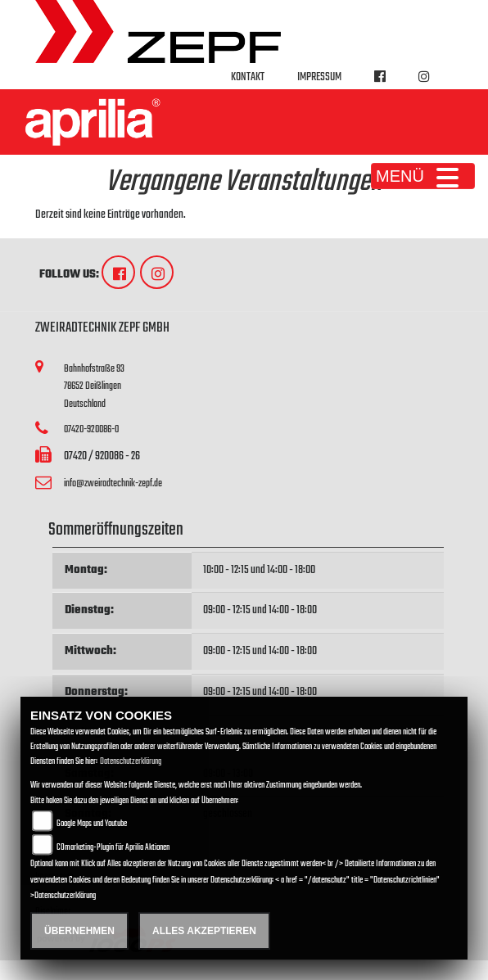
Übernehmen (79, 931)
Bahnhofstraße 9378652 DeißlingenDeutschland (94, 386)
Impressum (319, 77)
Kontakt (248, 77)
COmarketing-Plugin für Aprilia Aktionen (113, 848)
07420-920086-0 (91, 429)
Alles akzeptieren (204, 931)
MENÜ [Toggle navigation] (423, 176)
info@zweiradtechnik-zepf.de (113, 483)
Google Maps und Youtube (92, 824)
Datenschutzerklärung (131, 762)
